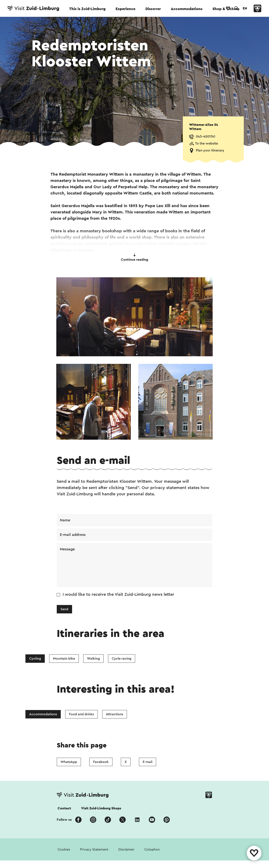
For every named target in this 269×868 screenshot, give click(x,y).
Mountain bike (64, 659)
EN (245, 8)
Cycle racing (122, 659)
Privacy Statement (94, 850)
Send (64, 609)
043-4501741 (206, 137)
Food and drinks (81, 714)
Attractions (115, 714)
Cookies (64, 850)
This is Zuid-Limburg (87, 9)
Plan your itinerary (210, 150)
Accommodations (187, 9)
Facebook (101, 762)
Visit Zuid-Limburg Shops (101, 808)
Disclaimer (126, 850)
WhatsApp (69, 762)
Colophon (152, 850)
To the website (206, 143)
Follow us (64, 820)
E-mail (148, 762)
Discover (153, 9)
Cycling (35, 659)
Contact (64, 808)
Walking (93, 659)
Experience (125, 9)
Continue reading (134, 257)
